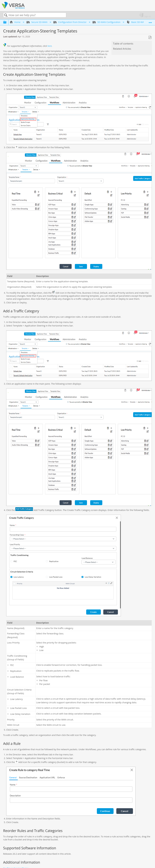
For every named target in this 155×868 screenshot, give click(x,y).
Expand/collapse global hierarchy (7, 22)
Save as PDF (150, 37)
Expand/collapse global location (150, 21)
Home (15, 22)
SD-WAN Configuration (107, 22)
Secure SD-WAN (37, 22)
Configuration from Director (70, 22)
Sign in (148, 16)
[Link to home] (13, 8)
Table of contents (123, 44)
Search (6, 15)
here (49, 46)
